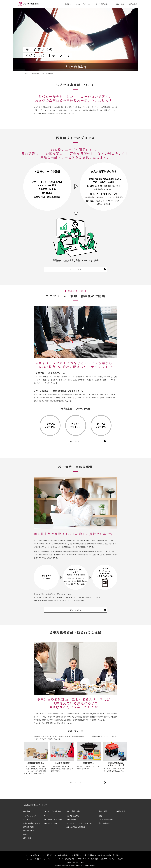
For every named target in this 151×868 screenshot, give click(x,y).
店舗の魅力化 (71, 820)
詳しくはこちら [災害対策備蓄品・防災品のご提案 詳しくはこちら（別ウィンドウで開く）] (75, 783)
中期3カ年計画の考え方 (32, 823)
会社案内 (68, 4)
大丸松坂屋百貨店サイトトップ (35, 805)
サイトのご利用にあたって (35, 855)
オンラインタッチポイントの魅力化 (79, 823)
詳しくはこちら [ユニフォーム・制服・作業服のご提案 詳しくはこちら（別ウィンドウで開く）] (75, 441)
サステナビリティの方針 (53, 820)
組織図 (26, 834)
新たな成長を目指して (104, 4)
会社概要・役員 (29, 831)
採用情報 (133, 4)
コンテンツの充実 (73, 816)
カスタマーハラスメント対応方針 (112, 859)
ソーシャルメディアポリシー (66, 859)
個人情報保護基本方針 (62, 855)
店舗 (100, 816)
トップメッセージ (30, 816)
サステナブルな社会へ (83, 4)
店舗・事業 (120, 4)
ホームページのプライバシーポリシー (40, 859)
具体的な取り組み (51, 823)
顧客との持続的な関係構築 (76, 827)
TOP (26, 74)
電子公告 (49, 855)
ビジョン (26, 820)
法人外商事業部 (104, 823)
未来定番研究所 (29, 827)
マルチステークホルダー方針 (88, 859)
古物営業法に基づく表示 (75, 863)
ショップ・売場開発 (106, 820)
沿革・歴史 (27, 838)
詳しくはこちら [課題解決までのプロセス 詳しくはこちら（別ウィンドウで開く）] (75, 269)
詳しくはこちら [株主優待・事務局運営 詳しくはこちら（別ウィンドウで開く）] (75, 610)
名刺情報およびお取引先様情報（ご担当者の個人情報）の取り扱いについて (99, 855)
